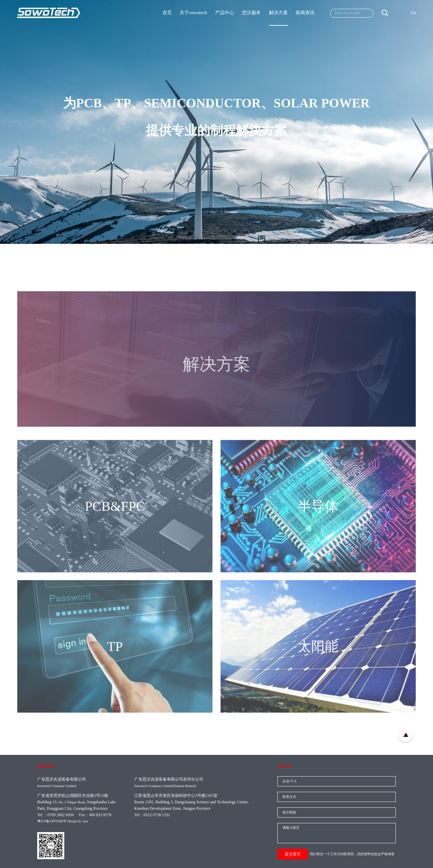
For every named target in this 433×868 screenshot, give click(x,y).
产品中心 (225, 13)
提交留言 (293, 854)
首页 (167, 13)
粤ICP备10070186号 (52, 821)
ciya (85, 821)
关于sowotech (193, 13)
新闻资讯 (305, 13)
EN (413, 13)
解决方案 (278, 13)
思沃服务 (251, 13)
